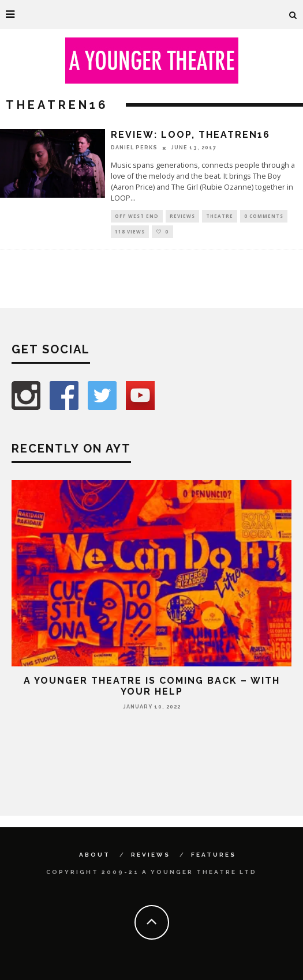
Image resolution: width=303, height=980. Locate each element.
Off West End (137, 216)
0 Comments (264, 216)
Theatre (220, 216)
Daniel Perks (134, 148)
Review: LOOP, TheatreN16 (190, 135)
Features (214, 855)
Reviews (182, 216)
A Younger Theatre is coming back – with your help (152, 686)
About (95, 855)
